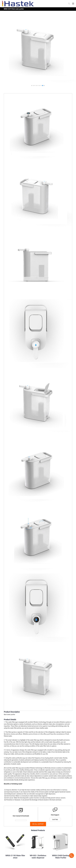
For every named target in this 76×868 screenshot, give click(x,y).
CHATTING (55, 820)
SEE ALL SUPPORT (38, 824)
